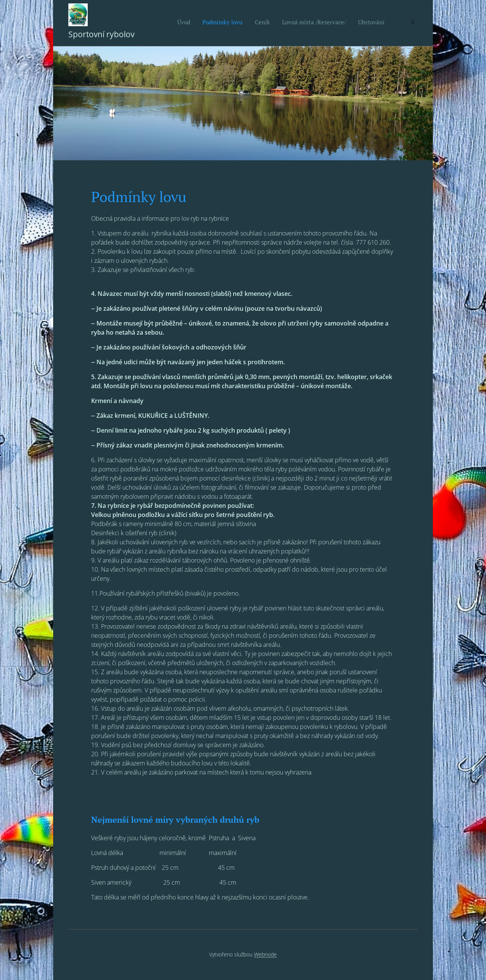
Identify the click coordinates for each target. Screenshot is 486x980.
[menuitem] (335, 23)
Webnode (265, 954)
